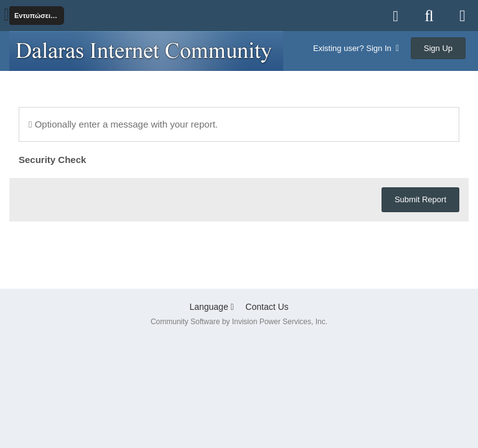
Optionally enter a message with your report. (123, 124)
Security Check (52, 160)
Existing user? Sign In (356, 48)
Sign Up (438, 48)
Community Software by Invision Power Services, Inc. (239, 322)
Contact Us (267, 307)
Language (211, 307)
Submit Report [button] (420, 199)
